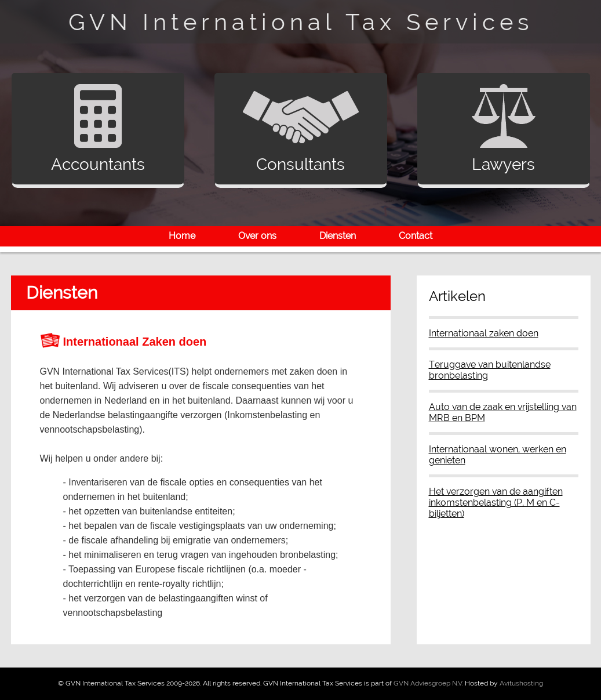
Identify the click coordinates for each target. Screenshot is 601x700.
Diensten (338, 236)
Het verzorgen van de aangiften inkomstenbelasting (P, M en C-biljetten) (496, 503)
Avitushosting (521, 683)
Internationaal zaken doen (484, 333)
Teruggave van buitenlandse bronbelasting (490, 370)
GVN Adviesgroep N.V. (428, 683)
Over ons (257, 236)
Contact (416, 236)
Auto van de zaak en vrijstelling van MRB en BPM (503, 412)
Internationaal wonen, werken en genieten (498, 455)
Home (182, 236)
